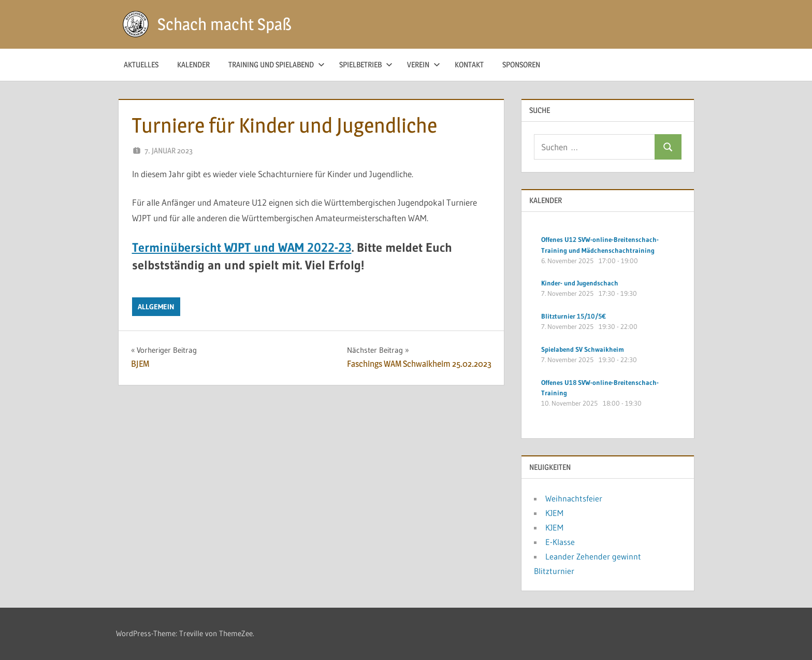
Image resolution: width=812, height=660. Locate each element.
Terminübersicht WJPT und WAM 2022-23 (242, 247)
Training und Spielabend (277, 64)
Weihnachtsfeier (574, 498)
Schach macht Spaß (224, 24)
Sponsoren (521, 64)
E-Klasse (560, 542)
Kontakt (469, 64)
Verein (424, 64)
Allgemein (156, 307)
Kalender (193, 64)
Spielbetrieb (366, 64)
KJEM (554, 513)
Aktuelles (141, 64)
